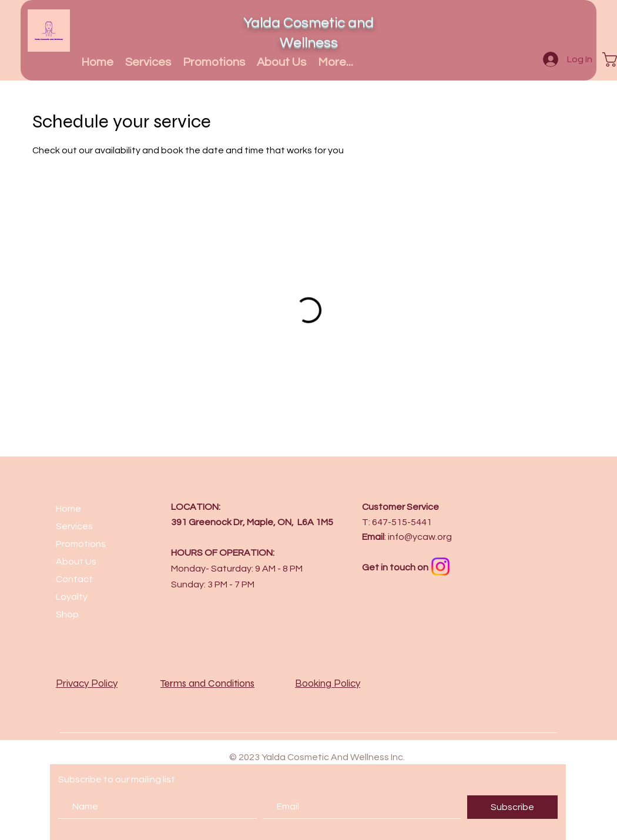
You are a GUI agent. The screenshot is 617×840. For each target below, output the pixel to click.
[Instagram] (440, 567)
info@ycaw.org (420, 537)
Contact (74, 579)
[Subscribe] (512, 807)
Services (74, 526)
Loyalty (72, 597)
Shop (67, 614)
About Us (76, 562)
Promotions (81, 544)
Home (68, 509)
